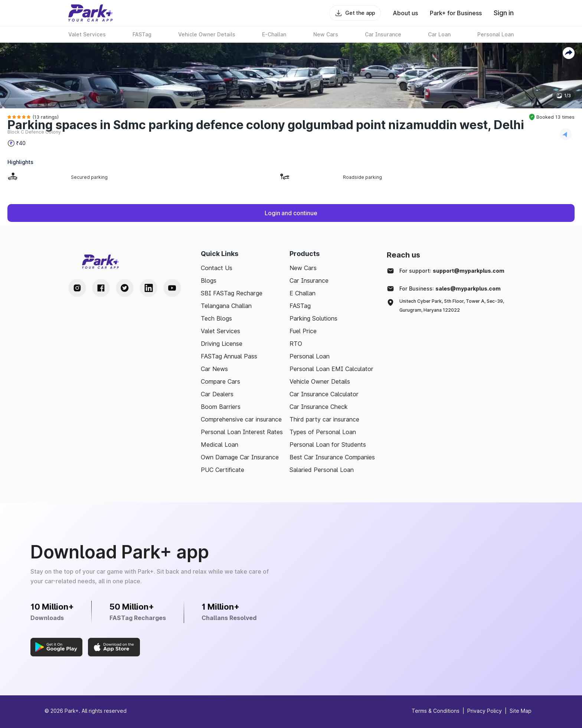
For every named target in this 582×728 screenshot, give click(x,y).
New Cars (303, 268)
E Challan (303, 293)
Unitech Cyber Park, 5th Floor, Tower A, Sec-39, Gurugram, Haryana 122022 (452, 306)
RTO (296, 344)
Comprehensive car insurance (241, 419)
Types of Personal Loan (323, 432)
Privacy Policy (485, 711)
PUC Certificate (223, 470)
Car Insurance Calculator (324, 394)
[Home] (91, 13)
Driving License (222, 344)
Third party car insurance (324, 419)
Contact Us (217, 268)
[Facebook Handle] (101, 288)
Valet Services (220, 331)
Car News (214, 369)
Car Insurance (309, 281)
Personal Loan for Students (328, 445)
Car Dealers (217, 394)
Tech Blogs (216, 318)
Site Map (521, 711)
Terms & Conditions (436, 711)
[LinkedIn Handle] (148, 288)
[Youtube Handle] (172, 288)
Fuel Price (303, 331)
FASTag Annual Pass (229, 356)
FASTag (300, 306)
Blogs (209, 281)
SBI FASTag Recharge (232, 293)
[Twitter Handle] (125, 288)
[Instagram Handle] (77, 288)
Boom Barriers (221, 407)
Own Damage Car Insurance (240, 457)
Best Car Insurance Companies (332, 457)
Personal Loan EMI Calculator (331, 369)
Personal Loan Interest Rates (242, 432)
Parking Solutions (313, 318)
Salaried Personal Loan (322, 470)
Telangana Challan (226, 306)
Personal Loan (310, 356)
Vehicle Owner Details (320, 381)
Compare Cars (220, 381)
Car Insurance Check (319, 407)
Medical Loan (220, 445)
